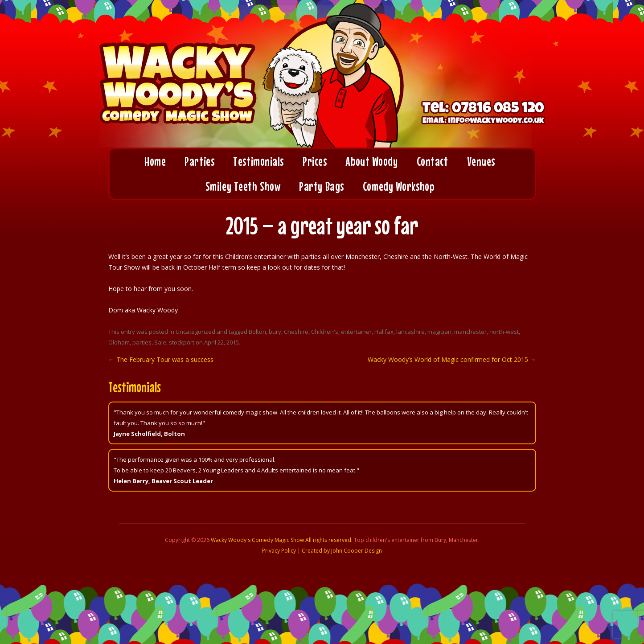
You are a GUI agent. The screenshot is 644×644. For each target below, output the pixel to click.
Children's (325, 332)
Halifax (384, 332)
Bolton (257, 332)
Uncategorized (195, 332)
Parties (199, 161)
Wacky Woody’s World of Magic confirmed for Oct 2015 (452, 359)
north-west (504, 332)
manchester (470, 332)
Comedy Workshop (398, 186)
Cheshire (296, 332)
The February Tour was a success (161, 359)
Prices (315, 161)
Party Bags (322, 186)
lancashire (410, 332)
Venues (481, 161)
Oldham (119, 342)
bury (275, 332)
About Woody (371, 161)
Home (155, 161)
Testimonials (258, 161)
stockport (182, 342)
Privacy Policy (279, 551)
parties (142, 342)
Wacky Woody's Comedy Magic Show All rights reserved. (282, 540)
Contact (433, 161)
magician (439, 332)
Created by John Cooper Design (342, 551)
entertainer (356, 332)
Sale (160, 342)
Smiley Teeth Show (243, 186)
